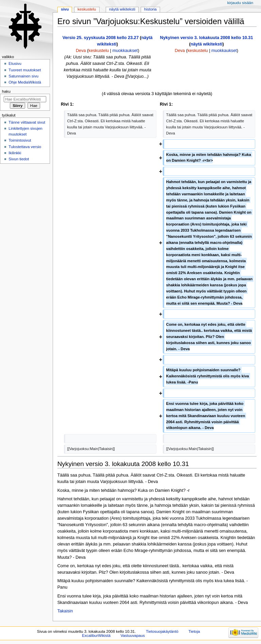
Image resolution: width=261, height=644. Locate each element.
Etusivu (15, 64)
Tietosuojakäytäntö (162, 631)
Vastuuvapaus (133, 636)
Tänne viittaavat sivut (27, 122)
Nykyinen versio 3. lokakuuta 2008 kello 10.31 (207, 38)
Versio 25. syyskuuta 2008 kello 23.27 (101, 38)
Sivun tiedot (19, 159)
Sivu (65, 9)
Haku (6, 91)
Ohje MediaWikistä (25, 82)
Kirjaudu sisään (240, 3)
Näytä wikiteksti (122, 9)
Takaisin (65, 611)
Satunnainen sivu (23, 76)
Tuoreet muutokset (25, 70)
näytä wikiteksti (207, 44)
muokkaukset (125, 51)
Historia (150, 9)
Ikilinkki (15, 153)
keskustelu (99, 51)
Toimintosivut (20, 140)
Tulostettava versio (25, 147)
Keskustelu (87, 9)
